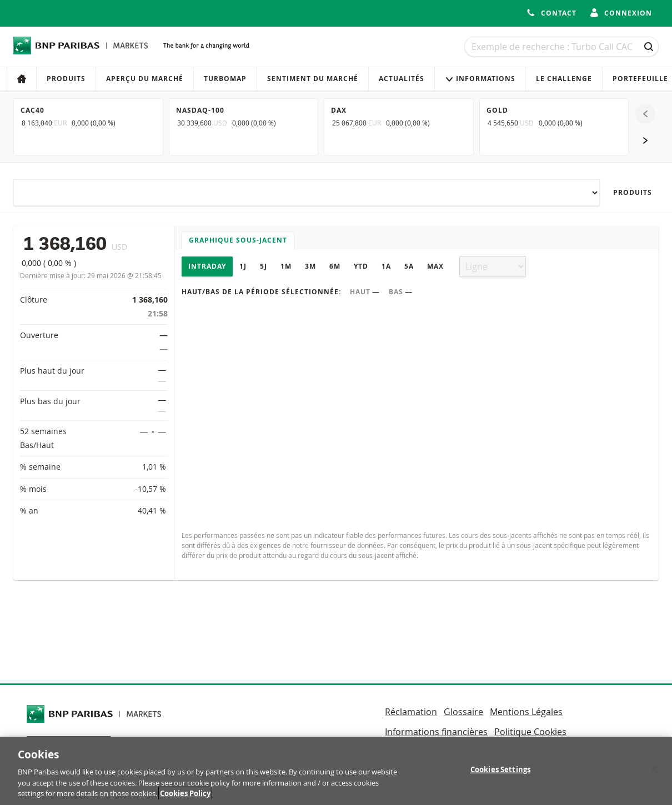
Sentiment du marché (313, 79)
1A (386, 266)
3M (310, 266)
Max (435, 266)
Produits (66, 79)
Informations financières (436, 732)
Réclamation (411, 712)
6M (335, 266)
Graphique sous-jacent (238, 240)
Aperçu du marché (145, 79)
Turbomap (225, 79)
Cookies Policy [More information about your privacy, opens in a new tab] (185, 799)
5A (409, 266)
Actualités (402, 79)
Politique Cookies (530, 732)
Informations (480, 79)
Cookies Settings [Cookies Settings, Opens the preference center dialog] (500, 774)
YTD (361, 266)
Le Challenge (564, 79)
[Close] (654, 774)
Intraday (207, 266)
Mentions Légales (526, 712)
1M (286, 266)
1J (243, 266)
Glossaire (463, 712)
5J (264, 266)
